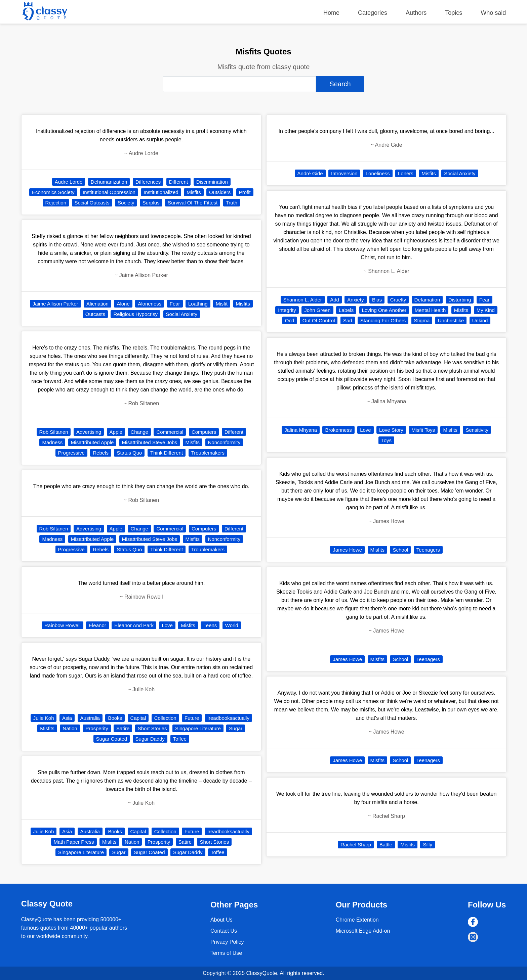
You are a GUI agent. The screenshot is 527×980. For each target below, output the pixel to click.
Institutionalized (161, 192)
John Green (317, 310)
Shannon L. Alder (303, 300)
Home (331, 13)
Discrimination (212, 182)
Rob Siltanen (54, 432)
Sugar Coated (112, 739)
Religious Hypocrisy (135, 314)
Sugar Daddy (150, 739)
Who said (493, 13)
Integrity (287, 310)
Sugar (236, 728)
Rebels (101, 453)
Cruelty (398, 300)
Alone (123, 304)
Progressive (71, 453)
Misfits (194, 192)
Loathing (198, 304)
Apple (116, 432)
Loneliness (378, 173)
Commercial (170, 432)
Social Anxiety (182, 314)
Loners (406, 173)
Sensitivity (477, 430)
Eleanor (97, 625)
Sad (348, 320)
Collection (165, 718)
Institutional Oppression (109, 192)
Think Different (167, 453)
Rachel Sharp (356, 845)
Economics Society (53, 192)
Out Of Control (319, 320)
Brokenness (338, 430)
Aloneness (150, 304)
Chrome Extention (357, 920)
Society (126, 203)
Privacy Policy (227, 942)
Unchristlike (451, 320)
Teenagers (428, 550)
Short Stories (152, 728)
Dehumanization (109, 182)
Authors (416, 13)
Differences (148, 182)
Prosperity (97, 728)
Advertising (89, 432)
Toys (386, 440)
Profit (245, 192)
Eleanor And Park (134, 625)
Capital (138, 718)
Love (167, 625)
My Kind (486, 310)
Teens (210, 625)
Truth (232, 203)
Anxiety (355, 300)
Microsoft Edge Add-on (363, 931)
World (232, 625)
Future (192, 718)
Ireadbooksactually (228, 718)
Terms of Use (226, 953)
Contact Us (224, 931)
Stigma (422, 320)
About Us (221, 920)
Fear (175, 304)
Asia (67, 718)
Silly (428, 845)
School (400, 550)
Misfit (222, 304)
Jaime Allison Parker (55, 304)
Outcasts (95, 314)
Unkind (480, 320)
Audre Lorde (69, 182)
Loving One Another (384, 310)
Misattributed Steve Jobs (150, 442)
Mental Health (430, 310)
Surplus (151, 203)
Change (139, 432)
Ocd (290, 320)
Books (115, 718)
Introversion (344, 173)
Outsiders (220, 192)
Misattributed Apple (92, 442)
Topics (454, 13)
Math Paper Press (74, 842)
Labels (346, 310)
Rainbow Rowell (63, 625)
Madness (52, 442)
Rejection (56, 203)
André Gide (310, 173)
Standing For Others (383, 320)
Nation (70, 728)
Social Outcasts (92, 203)
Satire (123, 728)
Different (178, 182)
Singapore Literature (198, 728)
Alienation (97, 304)
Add (335, 300)
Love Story (391, 430)
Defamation (427, 300)
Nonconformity (224, 442)
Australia (90, 718)
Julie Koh (44, 718)
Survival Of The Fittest (193, 203)
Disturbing (460, 300)
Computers (204, 432)
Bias (377, 300)
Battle (386, 845)
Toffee (180, 739)
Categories (373, 13)
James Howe (347, 550)
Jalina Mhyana (301, 430)
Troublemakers (208, 453)
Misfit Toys (423, 430)
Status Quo (129, 453)
